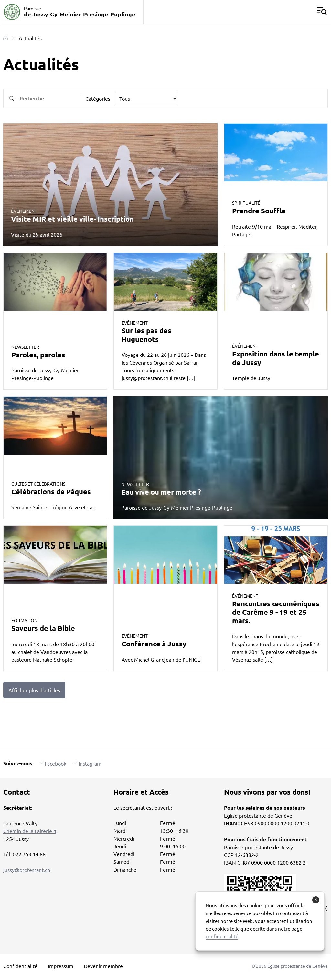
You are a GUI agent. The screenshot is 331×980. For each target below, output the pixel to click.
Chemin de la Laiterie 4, (30, 831)
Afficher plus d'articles (34, 690)
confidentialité (222, 936)
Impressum (61, 966)
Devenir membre (103, 966)
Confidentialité (20, 966)
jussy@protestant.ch (27, 870)
